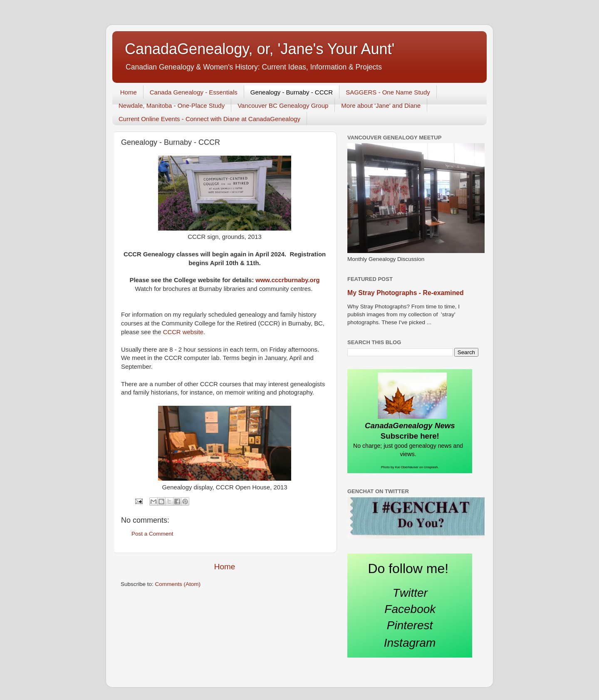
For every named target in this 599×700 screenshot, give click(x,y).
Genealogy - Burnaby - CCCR (292, 92)
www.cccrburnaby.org (287, 280)
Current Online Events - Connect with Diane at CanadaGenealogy (209, 119)
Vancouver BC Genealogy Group (283, 105)
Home (129, 92)
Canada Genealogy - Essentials (194, 92)
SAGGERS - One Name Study (388, 92)
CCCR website (183, 332)
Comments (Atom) (178, 584)
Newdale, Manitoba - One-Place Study (172, 105)
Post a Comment (152, 534)
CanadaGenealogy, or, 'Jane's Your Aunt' (260, 49)
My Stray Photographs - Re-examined (406, 293)
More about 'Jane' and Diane (381, 105)
